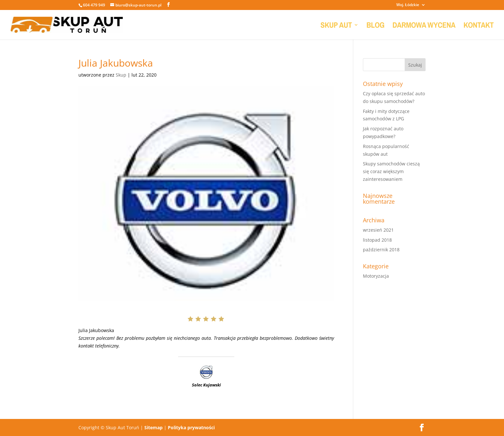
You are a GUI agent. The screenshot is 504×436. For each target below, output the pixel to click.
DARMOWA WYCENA (424, 26)
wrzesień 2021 (378, 230)
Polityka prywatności (191, 427)
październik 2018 (381, 250)
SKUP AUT (336, 26)
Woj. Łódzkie (408, 5)
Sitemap (153, 427)
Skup (121, 75)
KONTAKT (479, 26)
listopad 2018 (377, 240)
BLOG (375, 26)
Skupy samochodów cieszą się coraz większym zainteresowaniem (391, 171)
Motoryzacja (376, 276)
